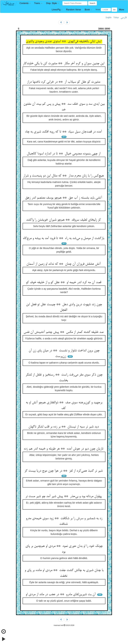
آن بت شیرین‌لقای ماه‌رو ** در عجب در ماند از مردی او (61, 595)
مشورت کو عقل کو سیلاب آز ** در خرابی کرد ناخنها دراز (64, 82)
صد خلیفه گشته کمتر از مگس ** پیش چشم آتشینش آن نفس (64, 332)
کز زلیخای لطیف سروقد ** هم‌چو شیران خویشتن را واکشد (64, 220)
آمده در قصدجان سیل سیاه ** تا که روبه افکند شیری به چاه (64, 132)
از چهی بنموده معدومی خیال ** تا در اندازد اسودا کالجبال (64, 154)
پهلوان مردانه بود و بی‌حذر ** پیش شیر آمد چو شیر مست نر (64, 496)
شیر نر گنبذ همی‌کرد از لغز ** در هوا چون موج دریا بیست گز (64, 471)
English (109, 17)
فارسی (124, 18)
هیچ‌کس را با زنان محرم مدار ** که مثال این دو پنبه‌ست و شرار (64, 176)
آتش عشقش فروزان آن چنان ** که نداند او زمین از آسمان (64, 264)
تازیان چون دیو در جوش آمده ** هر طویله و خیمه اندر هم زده (64, 449)
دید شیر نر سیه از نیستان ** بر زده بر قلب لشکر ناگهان (64, 427)
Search (92, 3)
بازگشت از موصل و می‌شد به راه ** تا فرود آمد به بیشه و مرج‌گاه (64, 238)
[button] (25, 3)
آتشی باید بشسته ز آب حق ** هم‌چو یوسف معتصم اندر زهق (64, 198)
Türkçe (116, 17)
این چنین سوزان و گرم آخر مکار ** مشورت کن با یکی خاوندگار (64, 64)
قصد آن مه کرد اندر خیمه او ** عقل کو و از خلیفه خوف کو (64, 282)
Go (114, 10)
